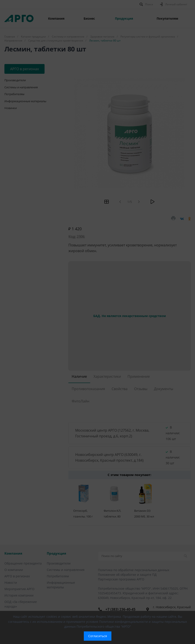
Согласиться (98, 636)
